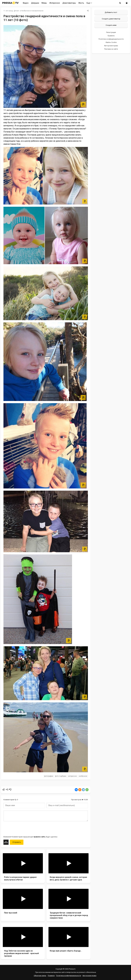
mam (17, 11)
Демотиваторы (69, 3)
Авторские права (111, 46)
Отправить (17, 842)
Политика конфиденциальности (111, 39)
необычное (83, 776)
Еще (89, 3)
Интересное (55, 3)
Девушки (35, 3)
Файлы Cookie (111, 42)
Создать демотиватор (111, 19)
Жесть (81, 3)
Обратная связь (40, 976)
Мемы (44, 3)
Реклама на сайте (111, 49)
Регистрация (111, 32)
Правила (111, 36)
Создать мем (111, 25)
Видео (26, 3)
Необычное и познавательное (32, 11)
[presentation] (23, 828)
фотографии (49, 776)
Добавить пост (111, 12)
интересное (72, 776)
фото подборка (61, 776)
